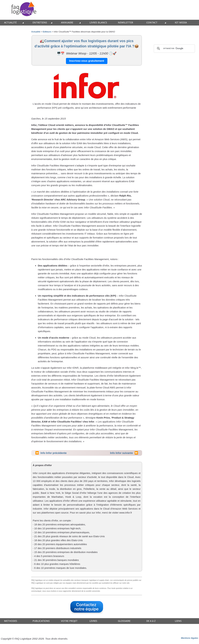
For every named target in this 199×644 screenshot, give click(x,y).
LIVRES (93, 621)
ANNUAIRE (67, 23)
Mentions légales (190, 638)
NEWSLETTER (125, 23)
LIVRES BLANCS (98, 23)
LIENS (178, 621)
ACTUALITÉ (10, 23)
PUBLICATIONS (41, 621)
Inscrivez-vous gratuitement (87, 61)
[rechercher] (174, 49)
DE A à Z (151, 621)
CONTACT (152, 23)
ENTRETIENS (40, 23)
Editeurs (47, 32)
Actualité (36, 32)
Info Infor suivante (121, 453)
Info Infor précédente (54, 453)
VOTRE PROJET (69, 621)
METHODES (11, 621)
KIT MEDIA (181, 23)
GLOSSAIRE (124, 621)
